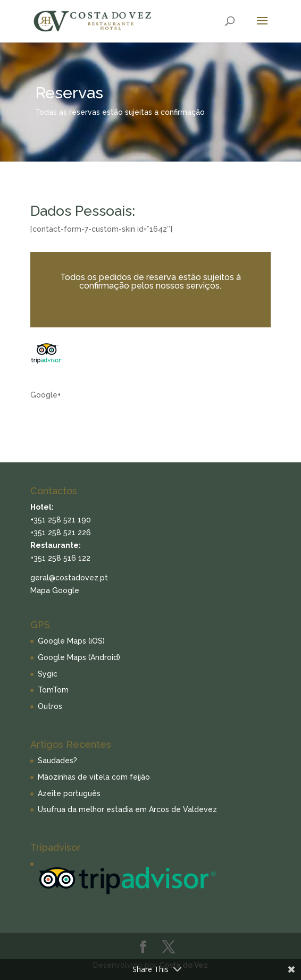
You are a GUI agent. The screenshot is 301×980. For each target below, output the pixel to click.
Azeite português (69, 793)
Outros (50, 706)
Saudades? (57, 761)
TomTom (53, 690)
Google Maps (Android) (79, 657)
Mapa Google (55, 590)
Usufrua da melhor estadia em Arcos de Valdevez (127, 809)
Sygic (48, 674)
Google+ (45, 395)
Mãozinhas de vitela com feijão (94, 777)
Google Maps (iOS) (71, 641)
